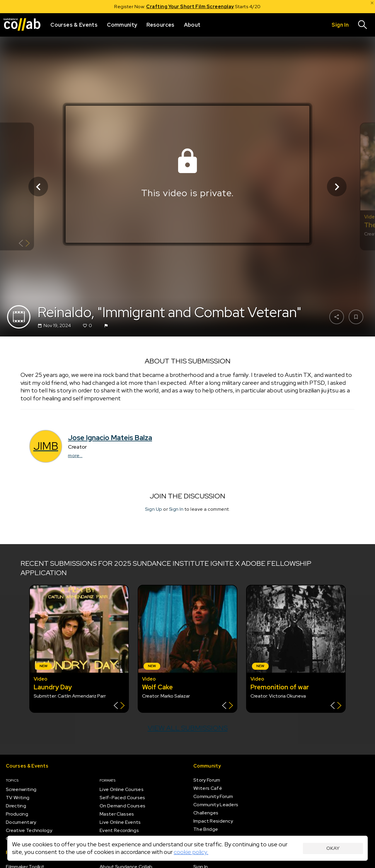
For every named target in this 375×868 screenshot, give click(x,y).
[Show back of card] (24, 244)
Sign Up (154, 509)
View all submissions (188, 728)
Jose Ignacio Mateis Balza (110, 438)
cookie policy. (191, 852)
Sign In (176, 509)
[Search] (363, 25)
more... (75, 456)
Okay (333, 848)
